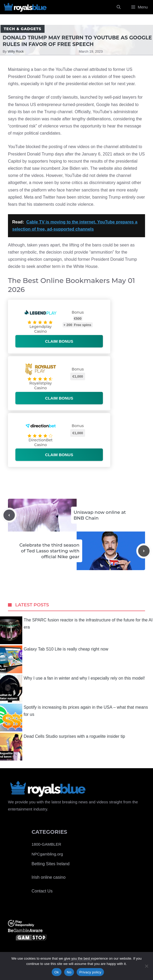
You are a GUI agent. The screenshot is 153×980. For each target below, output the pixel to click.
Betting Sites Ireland (51, 864)
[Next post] (144, 551)
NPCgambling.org (47, 854)
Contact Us (42, 891)
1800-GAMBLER (46, 844)
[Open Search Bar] (119, 7)
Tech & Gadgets (23, 29)
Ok (57, 972)
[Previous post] (9, 515)
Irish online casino (49, 877)
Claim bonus (59, 341)
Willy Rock (16, 51)
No (69, 972)
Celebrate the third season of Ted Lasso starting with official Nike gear (49, 551)
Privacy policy (90, 972)
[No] (146, 966)
